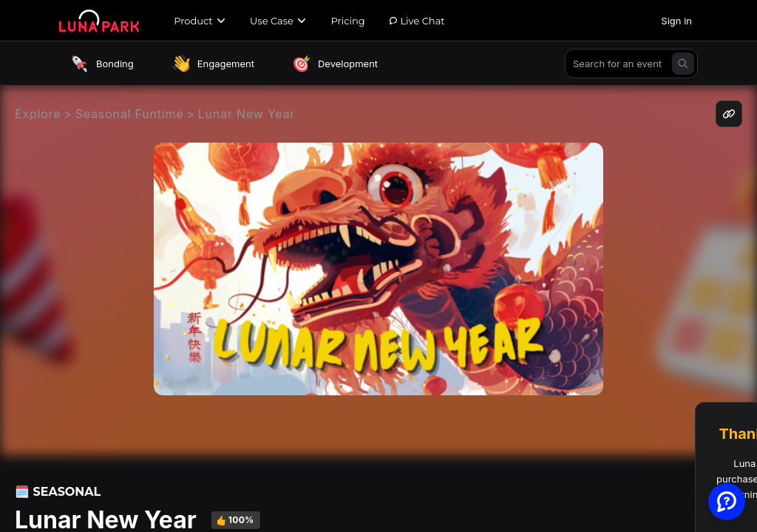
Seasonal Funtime (130, 114)
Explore (38, 114)
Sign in (676, 21)
